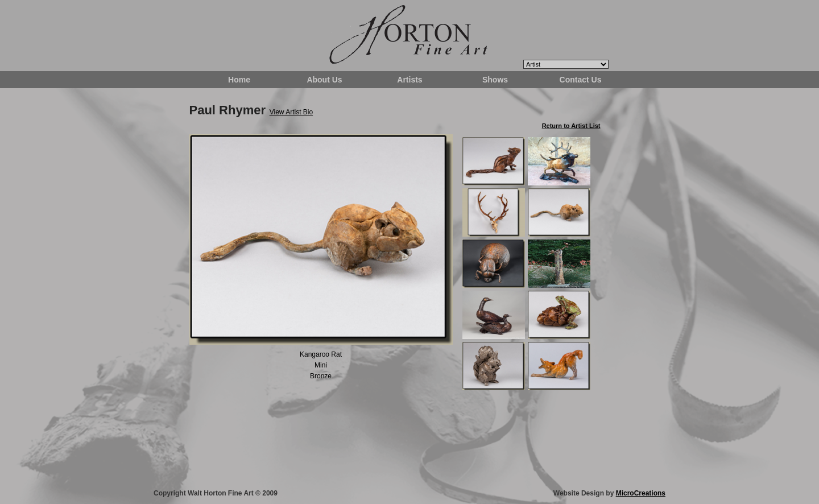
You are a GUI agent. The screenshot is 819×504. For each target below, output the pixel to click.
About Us (324, 80)
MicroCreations (641, 493)
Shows (495, 80)
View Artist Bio (291, 112)
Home (239, 80)
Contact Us (581, 80)
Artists (409, 80)
